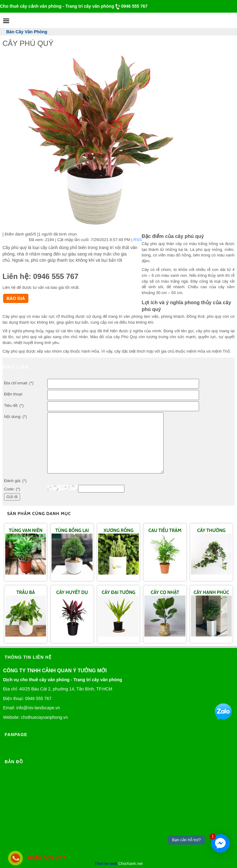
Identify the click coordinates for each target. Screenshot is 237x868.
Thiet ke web (106, 864)
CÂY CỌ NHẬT (165, 592)
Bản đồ (14, 762)
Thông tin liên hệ (28, 657)
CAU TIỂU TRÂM (165, 530)
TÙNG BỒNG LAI (72, 530)
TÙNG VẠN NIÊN (26, 530)
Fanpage (16, 735)
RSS (137, 240)
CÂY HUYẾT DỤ (72, 592)
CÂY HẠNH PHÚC (211, 592)
